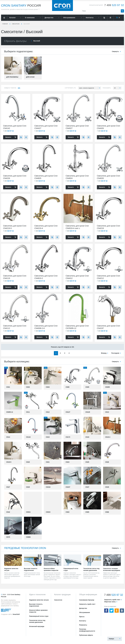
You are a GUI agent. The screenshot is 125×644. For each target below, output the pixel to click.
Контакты (90, 18)
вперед (104, 353)
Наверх (111, 639)
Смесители (16, 24)
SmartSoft (16, 614)
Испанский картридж (37, 626)
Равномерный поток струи (39, 616)
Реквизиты (83, 625)
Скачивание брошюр (87, 600)
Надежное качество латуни (39, 600)
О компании (30, 18)
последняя (115, 353)
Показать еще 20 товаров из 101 (62, 347)
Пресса (82, 617)
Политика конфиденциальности (87, 630)
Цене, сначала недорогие (90, 88)
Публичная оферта (86, 635)
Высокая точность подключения (36, 605)
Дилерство (49, 18)
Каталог (13, 18)
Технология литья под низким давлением (37, 621)
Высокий (27, 24)
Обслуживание (69, 18)
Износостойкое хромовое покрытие (38, 611)
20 (118, 88)
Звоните (8, 137)
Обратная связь (110, 602)
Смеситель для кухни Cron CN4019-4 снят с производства (77, 228)
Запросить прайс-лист (87, 604)
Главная (5, 24)
